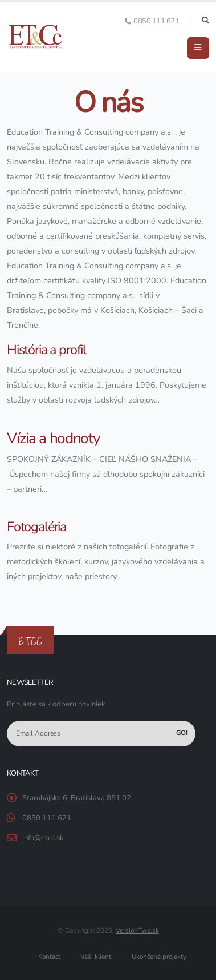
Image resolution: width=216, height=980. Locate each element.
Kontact (48, 957)
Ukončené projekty (158, 957)
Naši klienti (95, 957)
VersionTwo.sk (137, 930)
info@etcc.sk (43, 838)
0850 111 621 (47, 818)
